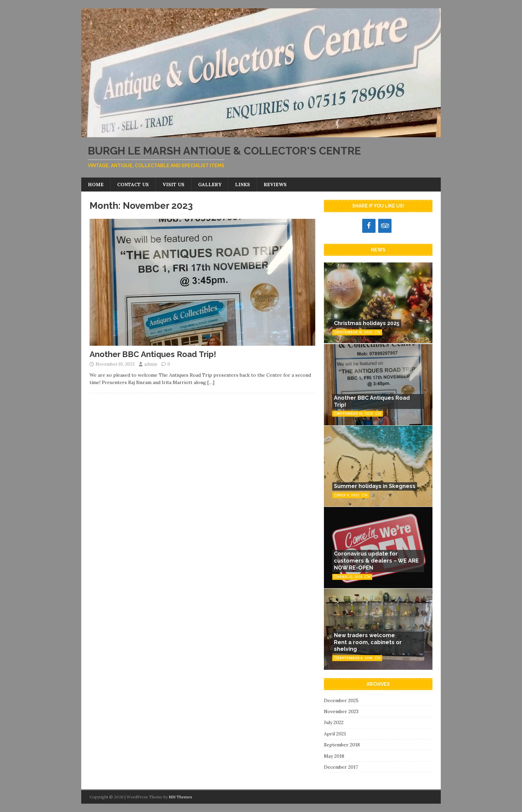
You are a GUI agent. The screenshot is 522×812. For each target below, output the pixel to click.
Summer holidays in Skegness (375, 486)
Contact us (133, 185)
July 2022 (334, 722)
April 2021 (335, 734)
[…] (211, 382)
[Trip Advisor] (385, 226)
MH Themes (180, 797)
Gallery (210, 185)
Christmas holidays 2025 (367, 323)
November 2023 (341, 711)
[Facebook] (369, 226)
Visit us (173, 185)
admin (151, 364)
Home (96, 185)
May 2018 (334, 756)
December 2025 (341, 700)
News (378, 250)
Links (243, 185)
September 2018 (342, 745)
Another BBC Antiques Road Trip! (153, 354)
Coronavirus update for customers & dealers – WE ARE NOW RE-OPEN (376, 561)
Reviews (275, 185)
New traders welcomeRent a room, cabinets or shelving (368, 642)
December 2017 (341, 767)
